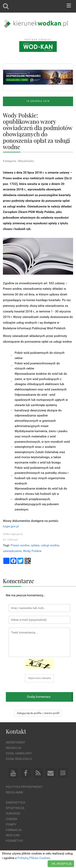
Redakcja (14, 748)
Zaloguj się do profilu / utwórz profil (38, 713)
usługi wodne (50, 545)
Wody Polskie (32, 551)
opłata (35, 545)
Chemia (11, 819)
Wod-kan (13, 835)
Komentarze (19, 581)
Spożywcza (15, 808)
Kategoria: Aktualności (18, 161)
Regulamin (14, 792)
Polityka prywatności (24, 787)
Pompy (11, 824)
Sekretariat (16, 742)
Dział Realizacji (19, 759)
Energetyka (15, 802)
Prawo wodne (20, 545)
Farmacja (14, 830)
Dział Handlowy (19, 753)
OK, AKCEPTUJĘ (62, 864)
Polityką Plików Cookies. (34, 858)
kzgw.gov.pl (11, 526)
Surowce (13, 813)
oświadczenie (12, 551)
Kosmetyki (14, 841)
